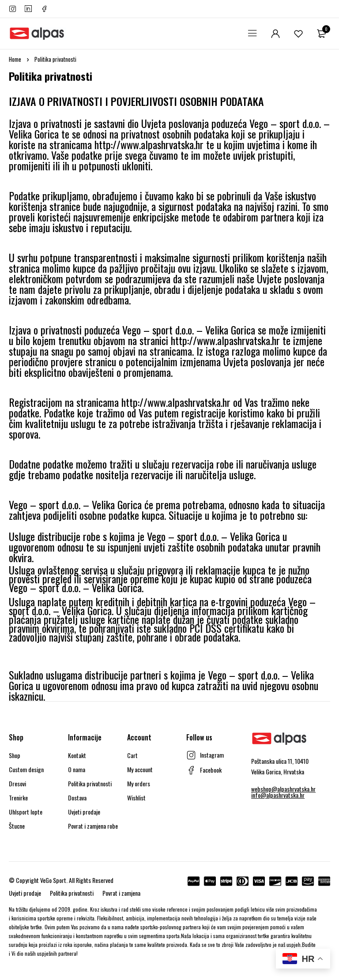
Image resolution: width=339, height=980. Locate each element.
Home (15, 59)
